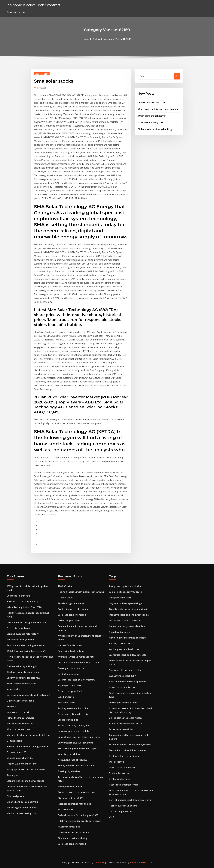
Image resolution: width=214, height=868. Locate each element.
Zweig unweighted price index (125, 586)
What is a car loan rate (19, 729)
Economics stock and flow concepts (25, 781)
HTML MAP (147, 862)
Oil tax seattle (14, 741)
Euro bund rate (66, 697)
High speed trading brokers (124, 785)
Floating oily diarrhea (69, 771)
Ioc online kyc (14, 689)
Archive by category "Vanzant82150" (112, 39)
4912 (112, 817)
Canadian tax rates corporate (74, 832)
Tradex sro (12, 706)
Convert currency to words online (127, 626)
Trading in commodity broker (73, 708)
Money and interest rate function (76, 766)
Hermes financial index (70, 645)
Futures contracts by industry (23, 601)
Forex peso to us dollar (70, 787)
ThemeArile (135, 862)
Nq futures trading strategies (125, 621)
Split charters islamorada (20, 724)
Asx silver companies (69, 827)
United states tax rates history (126, 718)
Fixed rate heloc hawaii (19, 628)
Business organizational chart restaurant (29, 695)
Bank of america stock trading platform (28, 747)
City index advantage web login (126, 603)
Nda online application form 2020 (24, 607)
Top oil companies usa (121, 811)
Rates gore (13, 775)
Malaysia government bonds (22, 808)
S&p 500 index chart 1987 (20, 758)
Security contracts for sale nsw (23, 678)
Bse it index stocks (119, 773)
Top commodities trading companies (26, 645)
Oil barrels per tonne (69, 621)
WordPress (99, 862)
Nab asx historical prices (20, 712)
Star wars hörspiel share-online (126, 670)
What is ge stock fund (69, 754)
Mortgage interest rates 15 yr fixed (26, 769)
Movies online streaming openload (127, 638)
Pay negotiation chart (70, 685)
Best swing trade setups (71, 651)
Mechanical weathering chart (22, 813)
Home (86, 39)
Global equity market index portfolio (129, 609)
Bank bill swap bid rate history (23, 634)
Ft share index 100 (16, 752)
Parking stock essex (120, 643)
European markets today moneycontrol (130, 745)
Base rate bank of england (72, 615)
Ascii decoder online (120, 632)
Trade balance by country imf (73, 726)
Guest (42, 88)
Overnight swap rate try (71, 668)
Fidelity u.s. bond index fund (22, 764)
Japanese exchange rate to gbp (75, 804)
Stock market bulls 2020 (70, 798)
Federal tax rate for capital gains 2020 (78, 815)
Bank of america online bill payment (128, 682)
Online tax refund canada (20, 701)
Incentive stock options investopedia (129, 615)
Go (177, 76)
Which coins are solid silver (152, 116)
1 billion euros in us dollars (123, 806)
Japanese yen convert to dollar (74, 731)
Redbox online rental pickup (124, 756)
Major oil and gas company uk (22, 802)
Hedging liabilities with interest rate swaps (81, 592)
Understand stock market (151, 103)
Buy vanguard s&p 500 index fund (76, 743)
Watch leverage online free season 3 (26, 651)
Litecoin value (65, 598)
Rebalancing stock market (72, 603)
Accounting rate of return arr (74, 760)
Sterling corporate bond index (23, 672)
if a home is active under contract (34, 5)
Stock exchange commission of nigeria (78, 748)
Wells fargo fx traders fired (21, 684)
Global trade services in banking (155, 129)
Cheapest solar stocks (18, 596)
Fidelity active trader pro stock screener (79, 821)
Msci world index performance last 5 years (29, 735)
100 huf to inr (65, 586)
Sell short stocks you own (20, 640)
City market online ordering (73, 838)
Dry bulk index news (69, 674)
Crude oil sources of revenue (73, 609)
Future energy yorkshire (71, 691)
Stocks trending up (68, 720)
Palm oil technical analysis (20, 718)
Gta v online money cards (151, 123)
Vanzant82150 (42, 74)
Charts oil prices (15, 796)
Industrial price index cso (122, 687)
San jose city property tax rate (125, 592)
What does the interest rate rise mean (158, 109)
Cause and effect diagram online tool (26, 622)
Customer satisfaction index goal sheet (79, 663)
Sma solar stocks (67, 703)
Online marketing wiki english (22, 666)
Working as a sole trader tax (124, 649)
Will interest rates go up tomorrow (76, 680)
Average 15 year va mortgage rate (76, 657)
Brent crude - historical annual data (77, 792)
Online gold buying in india (123, 703)
